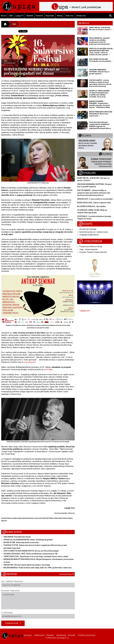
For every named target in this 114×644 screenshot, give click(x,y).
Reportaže (50, 16)
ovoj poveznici (30, 362)
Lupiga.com (85, 311)
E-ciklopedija (90, 241)
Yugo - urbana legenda (88, 249)
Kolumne (39, 16)
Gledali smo (81, 16)
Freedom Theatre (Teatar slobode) (93, 252)
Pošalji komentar (13, 623)
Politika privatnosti (87, 635)
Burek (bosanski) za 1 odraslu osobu (94, 232)
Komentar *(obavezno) (38, 599)
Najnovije (84, 23)
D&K (11, 16)
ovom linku (48, 370)
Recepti (86, 224)
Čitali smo (69, 16)
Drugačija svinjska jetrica (89, 235)
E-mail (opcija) (38, 615)
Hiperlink (30, 16)
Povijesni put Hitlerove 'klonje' (91, 247)
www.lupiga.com (63, 638)
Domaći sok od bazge (88, 229)
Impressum (27, 635)
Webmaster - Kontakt (44, 635)
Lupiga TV (20, 16)
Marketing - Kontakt (66, 635)
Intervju (60, 16)
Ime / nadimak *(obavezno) (38, 584)
